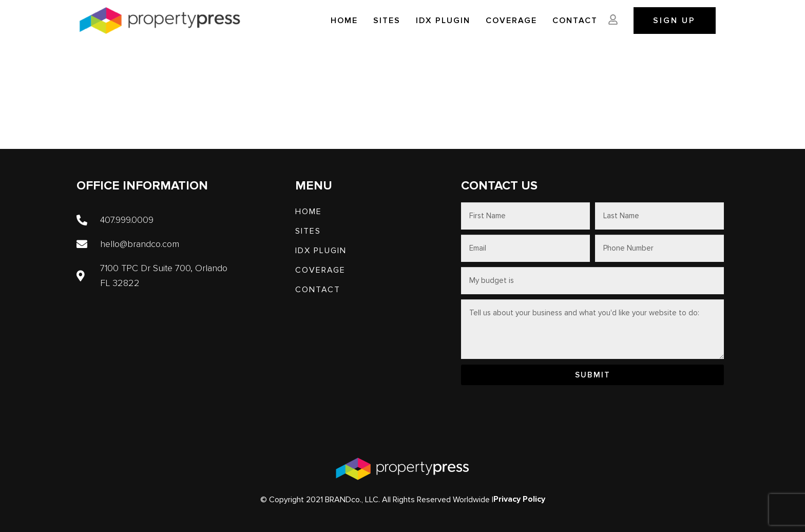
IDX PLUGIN (443, 21)
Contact (575, 21)
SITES (387, 21)
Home (344, 21)
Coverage (511, 21)
